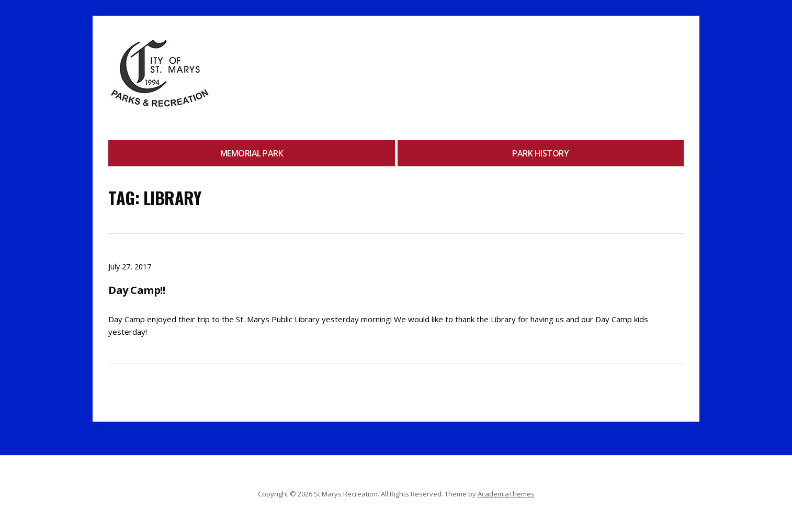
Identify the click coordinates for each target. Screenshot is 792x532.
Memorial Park (252, 153)
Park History (540, 153)
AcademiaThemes (506, 494)
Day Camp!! (137, 290)
